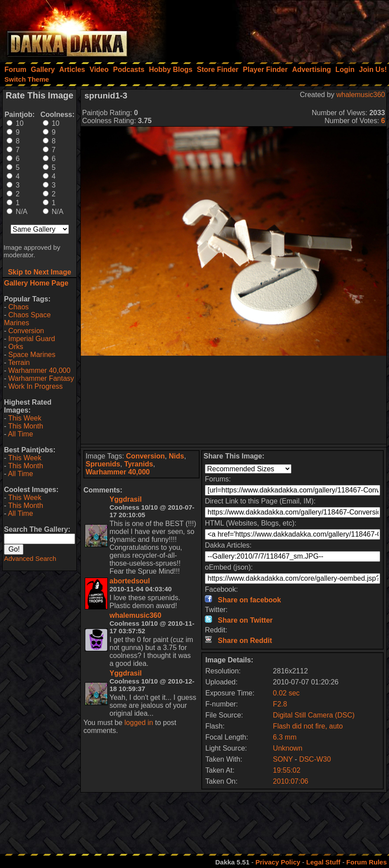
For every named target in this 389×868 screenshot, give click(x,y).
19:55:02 (287, 770)
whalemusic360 (361, 95)
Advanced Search (30, 558)
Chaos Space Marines (27, 319)
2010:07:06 (291, 781)
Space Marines (32, 355)
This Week (25, 418)
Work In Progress (36, 386)
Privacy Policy (278, 862)
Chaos (19, 307)
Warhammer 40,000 (40, 370)
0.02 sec (286, 693)
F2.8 (280, 704)
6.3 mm (285, 737)
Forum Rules (366, 862)
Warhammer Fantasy (41, 378)
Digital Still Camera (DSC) (314, 715)
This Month (25, 426)
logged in (139, 723)
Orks (16, 347)
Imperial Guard (32, 339)
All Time (21, 434)
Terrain (19, 363)
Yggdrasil (126, 499)
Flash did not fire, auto (308, 726)
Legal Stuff (323, 862)
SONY (283, 759)
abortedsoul (130, 581)
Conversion (26, 331)
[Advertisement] (270, 29)
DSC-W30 (315, 759)
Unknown (288, 748)
